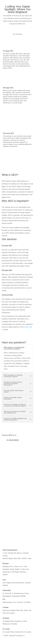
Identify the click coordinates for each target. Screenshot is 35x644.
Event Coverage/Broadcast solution (15, 538)
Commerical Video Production (13, 541)
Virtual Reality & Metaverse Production (16, 544)
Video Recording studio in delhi (14, 547)
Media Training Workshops (12, 512)
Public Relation (8, 509)
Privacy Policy (8, 489)
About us (6, 492)
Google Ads (7, 523)
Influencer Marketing (10, 506)
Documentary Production (11, 535)
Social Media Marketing (11, 526)
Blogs (5, 495)
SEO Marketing (8, 521)
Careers (5, 498)
